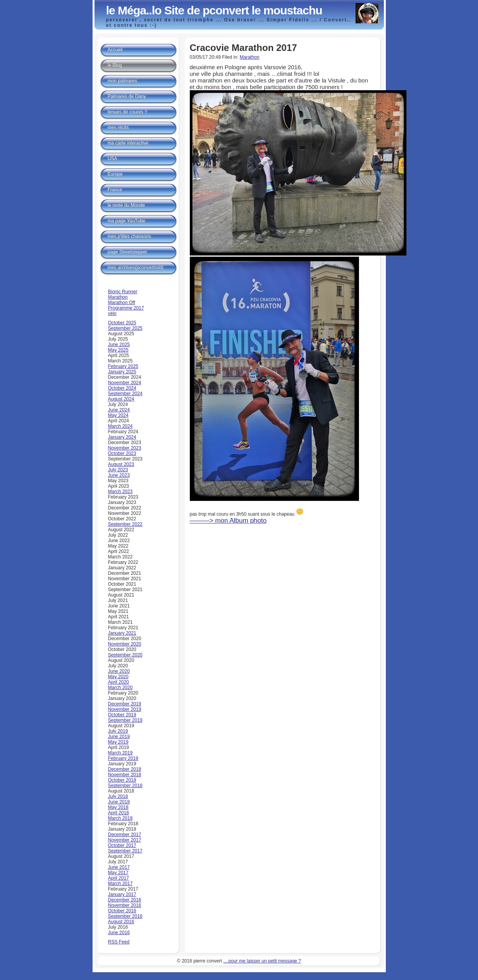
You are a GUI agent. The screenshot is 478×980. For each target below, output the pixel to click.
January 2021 (122, 633)
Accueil (115, 50)
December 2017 (125, 835)
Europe (115, 174)
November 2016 (125, 905)
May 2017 (118, 873)
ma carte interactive (128, 143)
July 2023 (118, 470)
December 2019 (125, 704)
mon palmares (123, 81)
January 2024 (122, 437)
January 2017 (122, 894)
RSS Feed (119, 942)
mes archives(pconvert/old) (136, 268)
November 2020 (125, 644)
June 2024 (119, 410)
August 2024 (121, 399)
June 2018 (119, 802)
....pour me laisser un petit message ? (262, 961)
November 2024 (125, 383)
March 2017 (120, 884)
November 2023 (125, 448)
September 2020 (125, 655)
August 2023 (121, 464)
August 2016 (121, 922)
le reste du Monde (126, 205)
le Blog (115, 65)
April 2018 (119, 813)
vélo (112, 313)
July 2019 (118, 731)
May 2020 (118, 677)
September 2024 (125, 394)
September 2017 (125, 851)
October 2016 (122, 911)
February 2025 (123, 366)
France (115, 190)
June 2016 (119, 933)
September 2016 (125, 916)
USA (113, 159)
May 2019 (118, 742)
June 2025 (119, 345)
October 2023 (122, 453)
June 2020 (119, 671)
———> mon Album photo (228, 521)
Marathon (250, 57)
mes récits (118, 128)
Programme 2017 (126, 308)
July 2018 (118, 796)
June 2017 (119, 867)
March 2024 (120, 426)
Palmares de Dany (127, 96)
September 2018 (125, 786)
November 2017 (125, 840)
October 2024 (122, 388)
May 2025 (118, 350)
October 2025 (122, 323)
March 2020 (120, 688)
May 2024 (118, 415)
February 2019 (123, 758)
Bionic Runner (123, 292)
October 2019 (122, 715)
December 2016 (125, 900)
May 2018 (118, 807)
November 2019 (125, 709)
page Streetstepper (128, 252)
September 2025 (125, 328)
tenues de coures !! (128, 112)
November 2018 (125, 775)
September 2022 (125, 524)
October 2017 (122, 845)
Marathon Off (122, 303)
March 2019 (120, 753)
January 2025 (122, 372)
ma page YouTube (127, 221)
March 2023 (120, 492)
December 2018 (125, 769)
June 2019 (119, 737)
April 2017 (119, 878)
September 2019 (125, 720)
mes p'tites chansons (130, 236)
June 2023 (119, 475)
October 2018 (122, 780)
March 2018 (120, 818)
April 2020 (119, 682)
